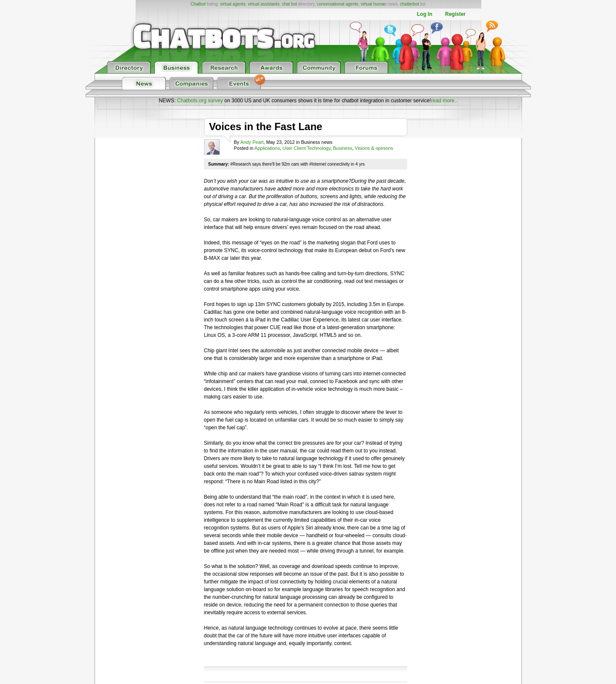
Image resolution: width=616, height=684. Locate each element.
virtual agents (232, 4)
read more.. (444, 101)
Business (343, 148)
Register (455, 14)
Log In (424, 14)
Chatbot (198, 4)
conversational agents (337, 4)
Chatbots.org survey (200, 101)
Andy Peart (252, 142)
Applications (267, 148)
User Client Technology (306, 148)
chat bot (290, 4)
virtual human (373, 4)
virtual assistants (264, 4)
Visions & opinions (374, 148)
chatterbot (409, 4)
